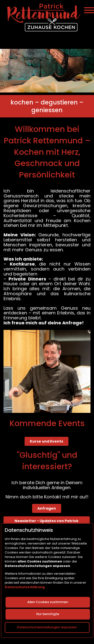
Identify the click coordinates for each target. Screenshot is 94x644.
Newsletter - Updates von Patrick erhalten (46, 523)
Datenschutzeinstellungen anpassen (47, 627)
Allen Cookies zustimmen (48, 602)
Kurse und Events (46, 441)
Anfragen (47, 508)
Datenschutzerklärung (25, 587)
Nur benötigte (48, 614)
